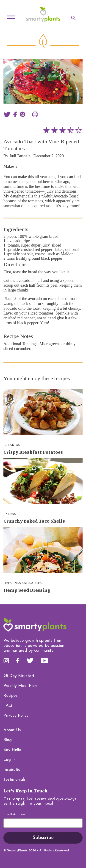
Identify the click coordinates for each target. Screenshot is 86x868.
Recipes (11, 696)
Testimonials (15, 780)
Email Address (14, 815)
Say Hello (12, 750)
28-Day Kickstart (19, 676)
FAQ (8, 706)
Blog (8, 740)
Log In (10, 760)
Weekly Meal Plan (20, 686)
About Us (12, 730)
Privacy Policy (16, 716)
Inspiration (13, 770)
